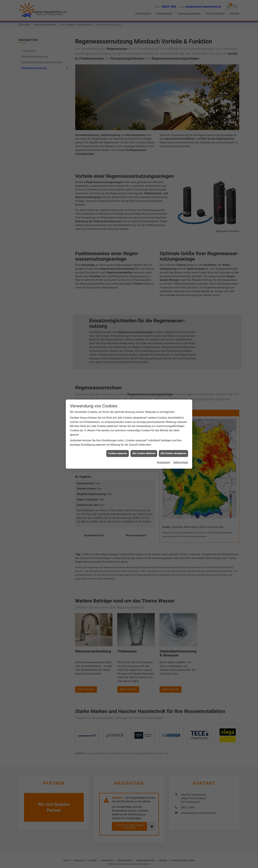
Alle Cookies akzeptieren (173, 450)
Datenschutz (181, 459)
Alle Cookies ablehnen (144, 450)
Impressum (163, 459)
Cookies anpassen (118, 450)
